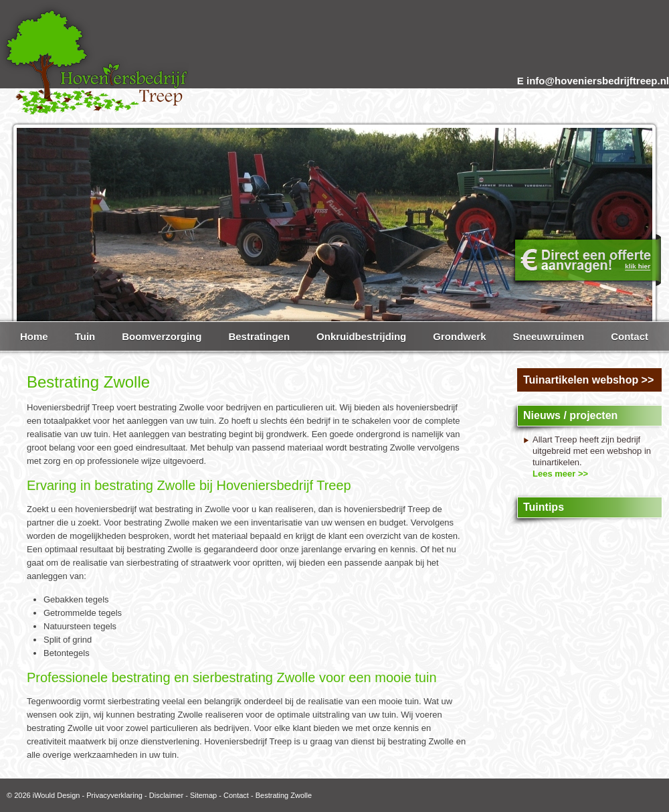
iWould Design (57, 795)
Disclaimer (166, 795)
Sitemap (203, 795)
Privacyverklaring (114, 795)
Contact (236, 795)
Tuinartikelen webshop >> (588, 380)
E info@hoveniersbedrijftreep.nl (593, 81)
